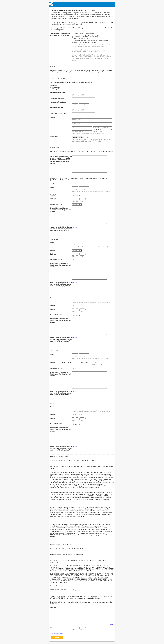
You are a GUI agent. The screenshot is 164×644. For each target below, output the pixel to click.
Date (52, 627)
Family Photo (54, 137)
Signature (53, 607)
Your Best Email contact (58, 98)
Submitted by (55, 586)
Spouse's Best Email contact (59, 113)
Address (53, 117)
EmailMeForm (82, 4)
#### (83, 95)
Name (52, 187)
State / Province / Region (100, 127)
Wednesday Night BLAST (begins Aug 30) (86, 36)
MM (73, 201)
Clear (111, 624)
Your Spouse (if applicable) (58, 102)
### (73, 95)
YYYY (81, 201)
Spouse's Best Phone (56, 108)
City (73, 127)
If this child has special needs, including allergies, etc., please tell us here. (60, 210)
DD (77, 201)
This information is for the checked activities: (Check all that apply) (61, 35)
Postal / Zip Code (77, 131)
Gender (53, 195)
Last (84, 88)
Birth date (54, 199)
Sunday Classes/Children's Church (84, 34)
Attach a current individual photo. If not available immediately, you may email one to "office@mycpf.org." (61, 229)
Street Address (77, 119)
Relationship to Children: (58, 590)
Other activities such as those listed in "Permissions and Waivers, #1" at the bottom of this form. (90, 42)
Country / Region (98, 131)
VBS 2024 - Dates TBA (81, 38)
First (75, 88)
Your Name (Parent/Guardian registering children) (57, 87)
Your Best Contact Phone (58, 93)
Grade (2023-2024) (57, 204)
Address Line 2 (77, 123)
